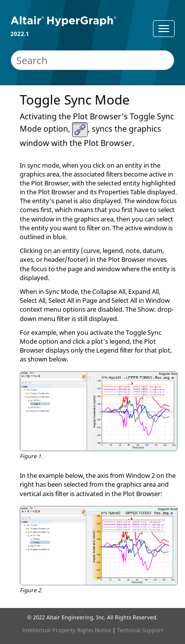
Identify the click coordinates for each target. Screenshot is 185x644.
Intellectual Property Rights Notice (67, 630)
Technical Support (140, 630)
